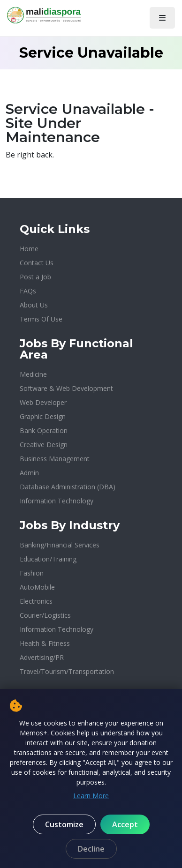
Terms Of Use (41, 319)
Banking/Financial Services (60, 545)
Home (29, 249)
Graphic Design (43, 416)
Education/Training (48, 559)
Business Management (55, 459)
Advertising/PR (42, 657)
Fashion (32, 573)
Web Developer (43, 402)
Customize (64, 824)
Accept (125, 824)
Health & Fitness (45, 643)
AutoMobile (37, 587)
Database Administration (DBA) (68, 487)
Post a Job (35, 277)
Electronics (36, 601)
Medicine (33, 374)
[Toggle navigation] (162, 18)
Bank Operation (44, 430)
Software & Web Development (66, 388)
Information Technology (57, 501)
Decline (91, 849)
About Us (34, 305)
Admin (29, 473)
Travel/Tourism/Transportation (67, 671)
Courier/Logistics (45, 615)
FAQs (28, 291)
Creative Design (44, 445)
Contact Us (37, 263)
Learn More (91, 796)
